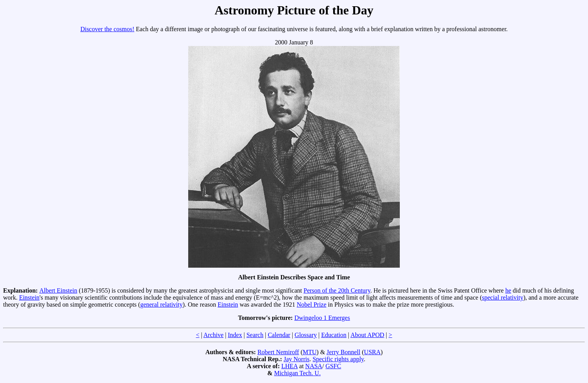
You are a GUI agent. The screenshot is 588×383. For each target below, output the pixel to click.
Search (255, 335)
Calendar (279, 335)
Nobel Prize (312, 304)
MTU (310, 352)
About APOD (367, 335)
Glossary (306, 335)
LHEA (290, 366)
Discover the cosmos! (107, 29)
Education (334, 335)
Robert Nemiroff (278, 352)
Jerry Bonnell (343, 352)
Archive (214, 335)
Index (235, 335)
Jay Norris (297, 359)
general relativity (162, 304)
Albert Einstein (58, 290)
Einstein (29, 297)
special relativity (503, 297)
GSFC (333, 366)
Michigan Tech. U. (297, 373)
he (508, 290)
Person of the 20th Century (337, 290)
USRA (372, 352)
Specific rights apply (338, 359)
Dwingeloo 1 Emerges (322, 318)
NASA (314, 366)
